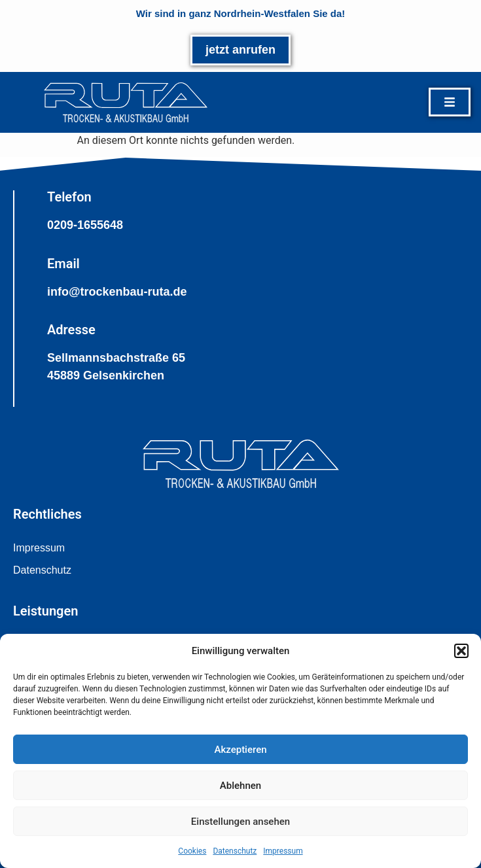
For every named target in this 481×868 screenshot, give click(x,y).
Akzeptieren (240, 750)
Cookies (192, 851)
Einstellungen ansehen (240, 822)
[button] (461, 651)
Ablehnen (240, 786)
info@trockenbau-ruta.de (117, 292)
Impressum (283, 851)
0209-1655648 (85, 225)
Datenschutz (235, 851)
